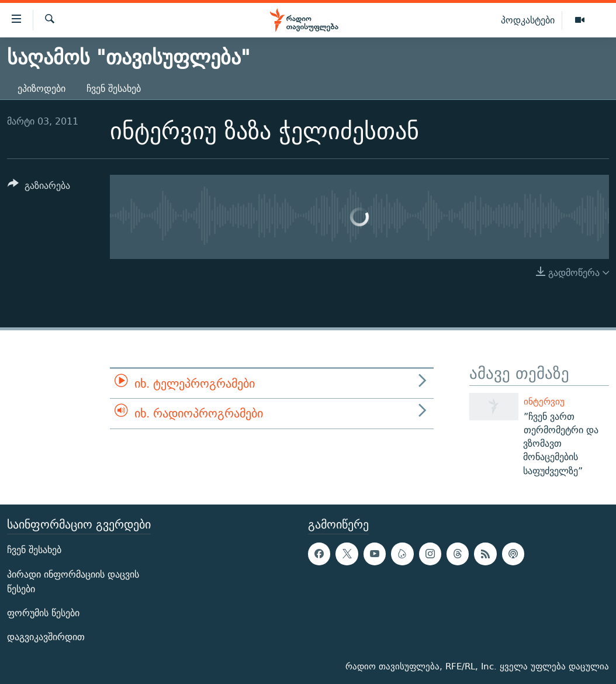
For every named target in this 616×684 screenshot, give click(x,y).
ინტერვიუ (544, 401)
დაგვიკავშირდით (46, 637)
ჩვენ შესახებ (114, 89)
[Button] (39, 187)
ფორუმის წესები (43, 613)
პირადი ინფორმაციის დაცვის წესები (73, 582)
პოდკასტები (528, 20)
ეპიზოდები (41, 89)
